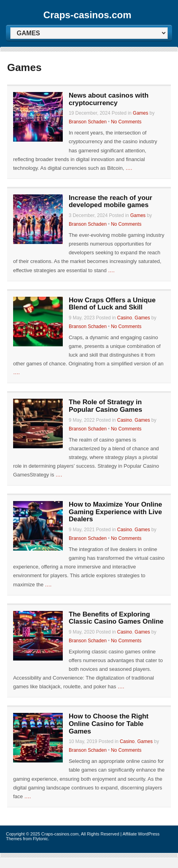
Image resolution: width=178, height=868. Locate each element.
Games (140, 113)
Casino (125, 318)
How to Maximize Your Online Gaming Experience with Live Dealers (115, 512)
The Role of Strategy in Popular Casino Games (105, 406)
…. (129, 168)
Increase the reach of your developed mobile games (110, 202)
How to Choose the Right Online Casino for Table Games (109, 724)
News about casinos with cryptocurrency (109, 99)
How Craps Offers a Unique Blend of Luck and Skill (112, 304)
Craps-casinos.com (87, 15)
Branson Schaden (88, 122)
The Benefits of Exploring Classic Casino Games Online (116, 618)
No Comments (126, 122)
